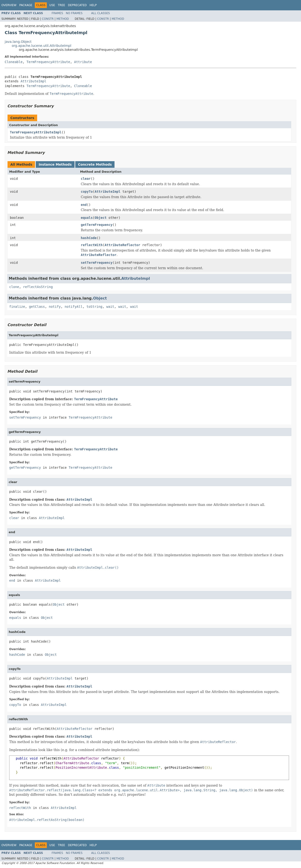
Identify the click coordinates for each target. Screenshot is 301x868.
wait (110, 307)
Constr (48, 19)
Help (93, 5)
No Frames (74, 13)
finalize (17, 307)
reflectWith (92, 245)
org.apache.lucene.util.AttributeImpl (42, 46)
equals (87, 218)
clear (86, 179)
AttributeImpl (33, 81)
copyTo (87, 192)
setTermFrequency (97, 263)
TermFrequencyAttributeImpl (36, 132)
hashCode (89, 238)
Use (52, 5)
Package (26, 5)
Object (101, 218)
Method (63, 19)
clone (14, 287)
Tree (61, 5)
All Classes (101, 13)
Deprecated (77, 5)
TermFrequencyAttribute (48, 62)
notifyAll (74, 307)
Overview (9, 5)
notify (55, 307)
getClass (37, 307)
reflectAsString (38, 287)
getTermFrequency (97, 225)
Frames (57, 13)
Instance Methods (55, 164)
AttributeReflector (123, 245)
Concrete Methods (95, 164)
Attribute (83, 62)
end (84, 205)
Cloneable (14, 62)
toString (94, 307)
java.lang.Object (18, 42)
